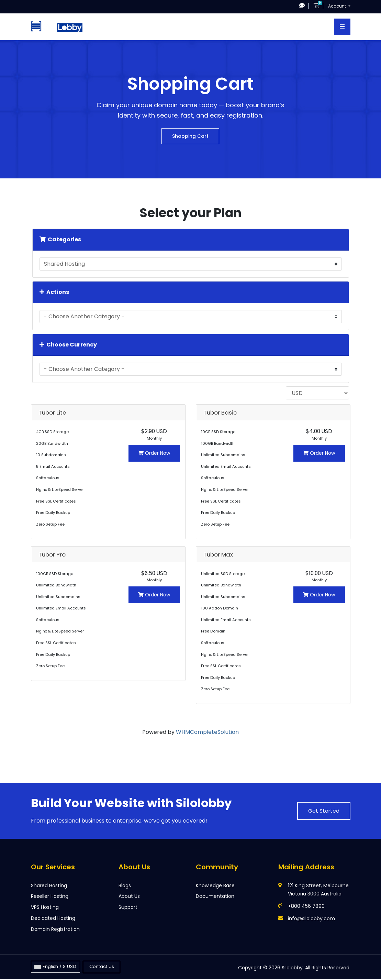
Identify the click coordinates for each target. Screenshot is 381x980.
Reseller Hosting (50, 896)
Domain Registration (55, 928)
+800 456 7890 (306, 906)
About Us (129, 896)
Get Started (324, 811)
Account (338, 6)
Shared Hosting (49, 885)
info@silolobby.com (311, 918)
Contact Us (107, 967)
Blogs (125, 885)
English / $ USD (57, 967)
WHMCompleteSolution (207, 732)
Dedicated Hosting (53, 917)
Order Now (154, 453)
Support (128, 907)
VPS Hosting (45, 907)
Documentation (215, 896)
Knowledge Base (215, 885)
